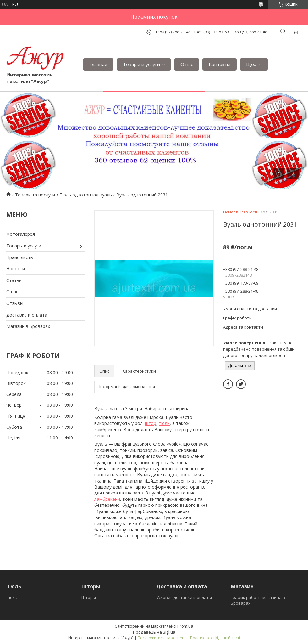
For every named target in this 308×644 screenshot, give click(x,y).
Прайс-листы (20, 257)
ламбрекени (107, 499)
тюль (164, 423)
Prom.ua (185, 626)
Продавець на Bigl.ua (154, 632)
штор (151, 423)
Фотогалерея (21, 234)
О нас (187, 64)
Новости (16, 269)
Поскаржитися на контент (162, 638)
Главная (98, 64)
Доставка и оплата (27, 315)
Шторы (89, 597)
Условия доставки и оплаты (184, 597)
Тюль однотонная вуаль (86, 195)
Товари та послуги (35, 195)
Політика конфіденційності (215, 638)
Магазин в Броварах (28, 326)
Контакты (220, 64)
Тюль (12, 597)
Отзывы (15, 303)
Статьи (14, 280)
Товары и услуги (141, 64)
